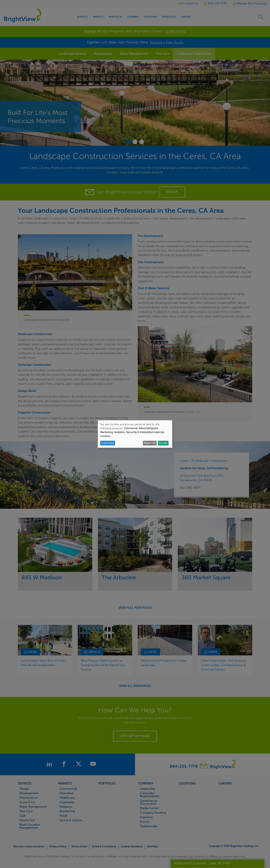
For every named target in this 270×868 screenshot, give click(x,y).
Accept (163, 443)
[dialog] (135, 434)
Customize (108, 443)
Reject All (150, 443)
